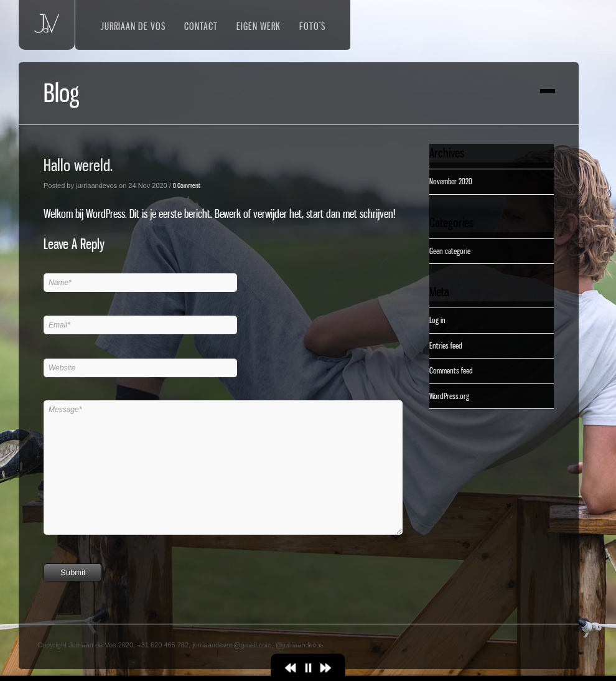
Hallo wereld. (78, 165)
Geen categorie (450, 251)
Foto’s (312, 26)
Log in (437, 320)
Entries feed (446, 345)
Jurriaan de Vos (133, 26)
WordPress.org (449, 396)
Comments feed (451, 370)
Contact (201, 26)
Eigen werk (259, 26)
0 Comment (187, 186)
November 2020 (451, 181)
